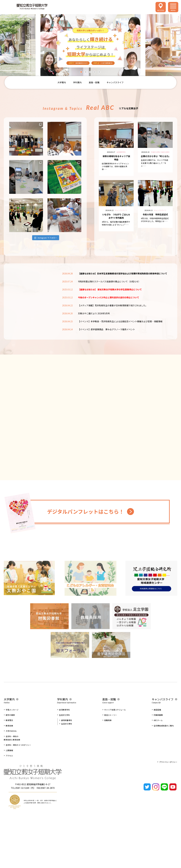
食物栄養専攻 (67, 720)
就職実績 (108, 720)
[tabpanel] (91, 45)
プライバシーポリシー (168, 762)
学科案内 (77, 82)
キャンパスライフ (115, 82)
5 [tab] (100, 73)
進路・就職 (94, 82)
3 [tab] (91, 73)
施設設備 (157, 710)
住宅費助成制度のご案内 (164, 726)
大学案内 (62, 82)
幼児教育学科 (64, 710)
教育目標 (9, 726)
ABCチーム (158, 720)
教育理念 (9, 720)
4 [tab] (95, 73)
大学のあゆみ (11, 731)
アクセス (9, 756)
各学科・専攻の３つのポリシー (18, 745)
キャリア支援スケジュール (115, 710)
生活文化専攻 (67, 724)
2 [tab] (86, 73)
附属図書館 (158, 715)
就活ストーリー (111, 715)
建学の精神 (10, 715)
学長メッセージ (12, 710)
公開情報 (9, 750)
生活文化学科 (64, 715)
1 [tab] (82, 73)
